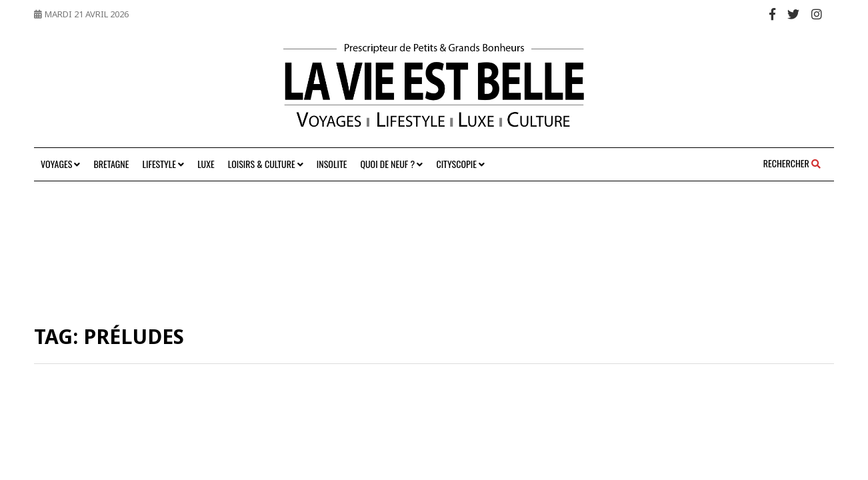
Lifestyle (163, 164)
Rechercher (792, 163)
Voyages (60, 164)
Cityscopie (460, 164)
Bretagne (111, 164)
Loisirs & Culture (266, 164)
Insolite (332, 164)
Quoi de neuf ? (391, 164)
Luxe (206, 164)
